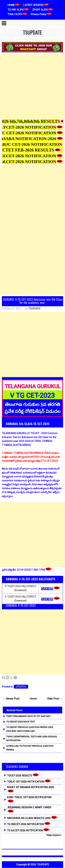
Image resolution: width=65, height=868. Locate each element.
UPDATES (21, 687)
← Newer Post (11, 699)
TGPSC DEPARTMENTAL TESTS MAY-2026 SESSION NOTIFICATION (32, 739)
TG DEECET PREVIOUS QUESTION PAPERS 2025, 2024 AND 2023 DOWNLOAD (30, 729)
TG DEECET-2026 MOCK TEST (21, 722)
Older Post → (55, 699)
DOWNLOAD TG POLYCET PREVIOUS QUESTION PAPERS (30, 748)
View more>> (54, 835)
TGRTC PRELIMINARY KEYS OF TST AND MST (28, 716)
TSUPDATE (32, 32)
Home (33, 699)
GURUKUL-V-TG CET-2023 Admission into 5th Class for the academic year (33, 301)
